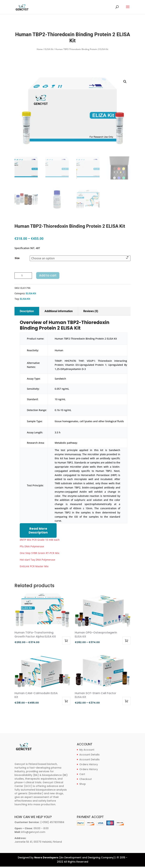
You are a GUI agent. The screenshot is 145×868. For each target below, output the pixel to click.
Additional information (59, 311)
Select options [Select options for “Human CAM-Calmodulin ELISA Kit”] (66, 701)
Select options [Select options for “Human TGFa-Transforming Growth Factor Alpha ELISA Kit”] (66, 640)
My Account (87, 750)
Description (27, 311)
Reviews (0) (91, 311)
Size (17, 258)
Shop (83, 784)
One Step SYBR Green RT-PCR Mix (40, 553)
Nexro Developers (46, 858)
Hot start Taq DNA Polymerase (37, 560)
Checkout (86, 779)
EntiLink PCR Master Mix (34, 566)
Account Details (89, 755)
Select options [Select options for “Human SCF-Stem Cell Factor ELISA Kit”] (126, 701)
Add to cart (48, 275)
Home (40, 49)
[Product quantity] (23, 276)
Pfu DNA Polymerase (32, 546)
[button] (125, 82)
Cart (82, 774)
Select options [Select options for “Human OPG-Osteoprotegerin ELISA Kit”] (126, 640)
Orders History (89, 764)
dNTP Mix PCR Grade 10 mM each (40, 540)
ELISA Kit (49, 49)
